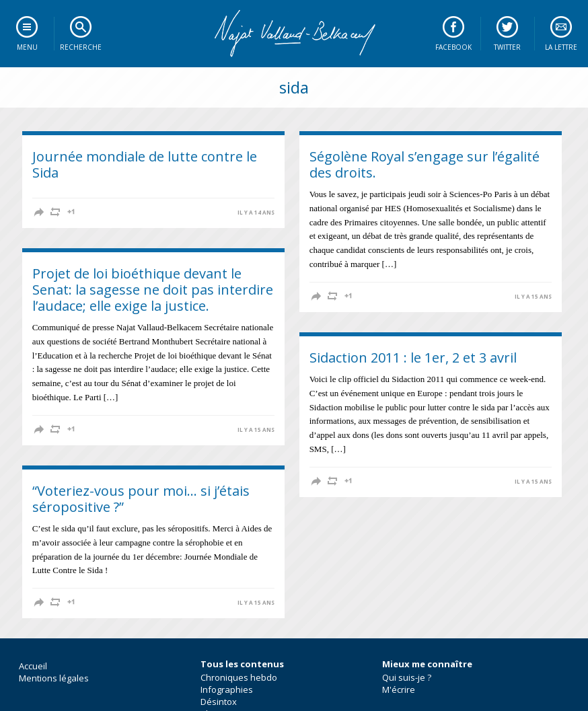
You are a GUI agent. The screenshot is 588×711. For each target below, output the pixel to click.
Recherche (81, 47)
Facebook (453, 47)
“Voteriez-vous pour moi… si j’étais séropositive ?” (141, 499)
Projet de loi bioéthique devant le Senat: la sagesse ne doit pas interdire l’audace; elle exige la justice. (153, 290)
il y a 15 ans (533, 297)
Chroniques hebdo (239, 677)
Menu (27, 47)
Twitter (507, 47)
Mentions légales (54, 678)
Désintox (219, 702)
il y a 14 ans (256, 213)
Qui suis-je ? (407, 677)
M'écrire (399, 689)
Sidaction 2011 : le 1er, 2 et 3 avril (413, 358)
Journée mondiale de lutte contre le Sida (145, 164)
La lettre (561, 47)
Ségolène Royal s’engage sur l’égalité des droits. (425, 164)
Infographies (227, 689)
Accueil (33, 666)
